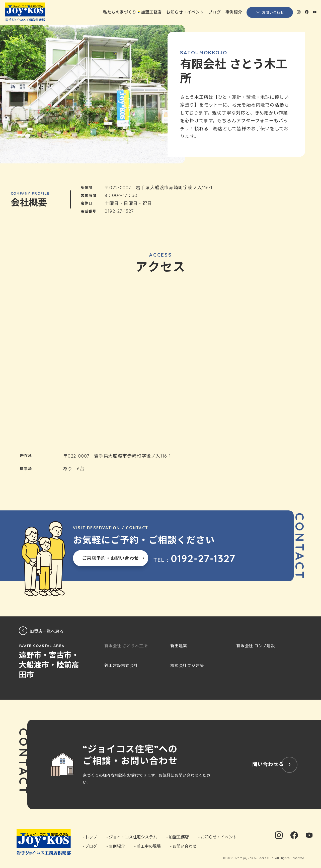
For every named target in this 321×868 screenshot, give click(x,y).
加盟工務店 (151, 12)
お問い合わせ (270, 13)
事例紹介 (234, 12)
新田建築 (179, 646)
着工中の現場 (149, 846)
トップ (91, 837)
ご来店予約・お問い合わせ (110, 558)
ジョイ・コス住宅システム (133, 837)
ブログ (215, 12)
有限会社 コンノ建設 (256, 646)
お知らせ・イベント (185, 12)
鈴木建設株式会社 (121, 666)
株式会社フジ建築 (187, 666)
